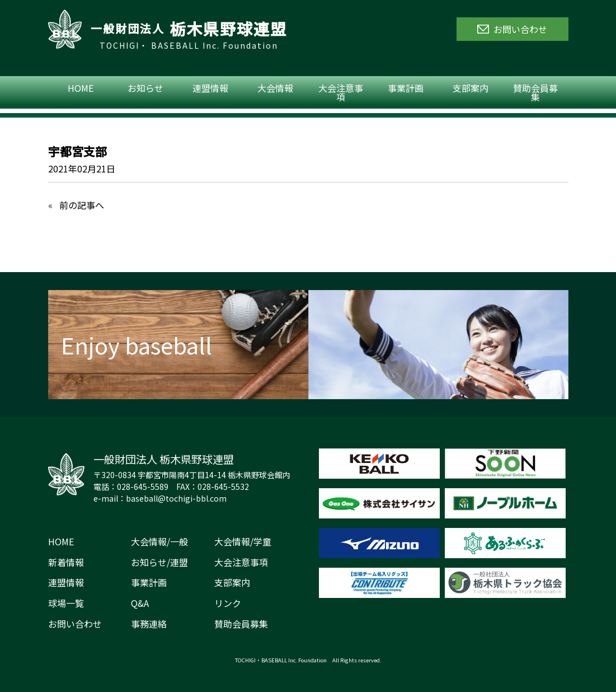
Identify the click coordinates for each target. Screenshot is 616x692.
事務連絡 (149, 624)
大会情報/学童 (243, 541)
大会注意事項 (341, 92)
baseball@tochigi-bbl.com (176, 498)
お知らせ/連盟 (159, 562)
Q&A (140, 603)
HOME (81, 88)
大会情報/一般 (159, 541)
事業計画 (406, 88)
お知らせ (145, 88)
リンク (228, 603)
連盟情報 (210, 88)
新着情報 (66, 562)
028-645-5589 (143, 487)
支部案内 (471, 88)
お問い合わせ (75, 624)
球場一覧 (66, 603)
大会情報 (275, 88)
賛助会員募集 (535, 92)
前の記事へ (82, 205)
